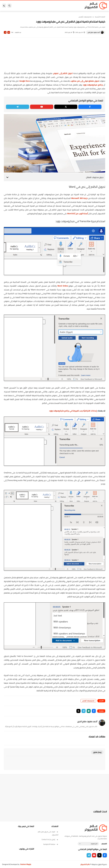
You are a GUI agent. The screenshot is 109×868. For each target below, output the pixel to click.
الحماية (54, 6)
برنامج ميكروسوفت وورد (93, 85)
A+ (9, 32)
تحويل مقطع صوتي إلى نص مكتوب (85, 81)
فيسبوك (59, 6)
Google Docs (24, 81)
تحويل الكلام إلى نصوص (63, 73)
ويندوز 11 (66, 6)
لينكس (49, 6)
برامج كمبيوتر (78, 6)
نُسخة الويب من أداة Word (78, 214)
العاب (44, 6)
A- (5, 32)
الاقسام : (104, 844)
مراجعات (29, 6)
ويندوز (71, 6)
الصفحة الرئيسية (100, 17)
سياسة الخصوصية (51, 844)
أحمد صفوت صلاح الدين (94, 32)
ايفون (34, 6)
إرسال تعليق (97, 752)
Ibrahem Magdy (26, 864)
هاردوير (23, 6)
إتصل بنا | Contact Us (50, 839)
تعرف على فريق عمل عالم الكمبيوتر (48, 833)
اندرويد (39, 6)
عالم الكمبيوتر (85, 864)
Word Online (63, 286)
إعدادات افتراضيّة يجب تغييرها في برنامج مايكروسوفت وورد (73, 411)
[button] (94, 711)
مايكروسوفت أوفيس (85, 17)
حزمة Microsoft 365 (79, 198)
